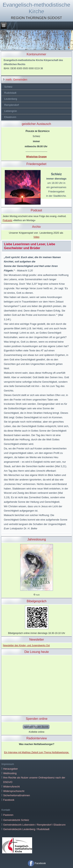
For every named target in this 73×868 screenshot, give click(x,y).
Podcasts (7, 220)
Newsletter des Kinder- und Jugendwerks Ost (26, 645)
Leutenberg (11, 99)
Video (36, 237)
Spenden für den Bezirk (36, 727)
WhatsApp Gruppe (36, 157)
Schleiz (8, 87)
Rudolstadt (10, 93)
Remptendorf (12, 105)
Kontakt (6, 810)
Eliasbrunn (10, 117)
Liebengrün (11, 111)
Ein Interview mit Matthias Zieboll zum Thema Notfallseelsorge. (37, 752)
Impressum (8, 764)
